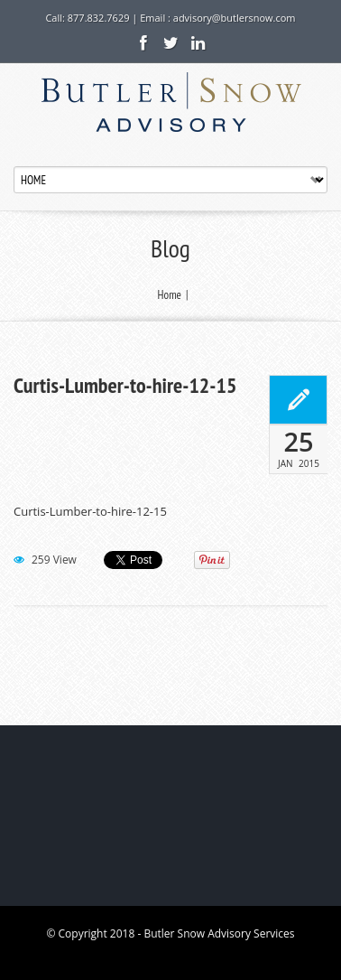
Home (170, 295)
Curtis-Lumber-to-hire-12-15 (125, 386)
